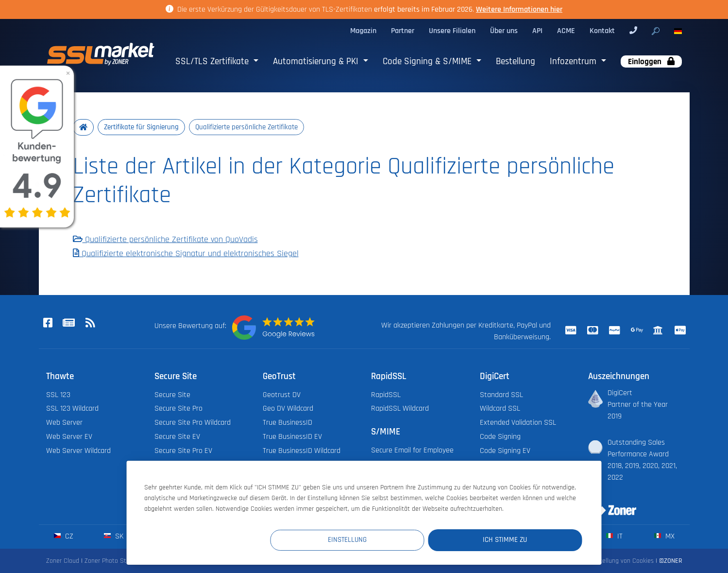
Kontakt (602, 31)
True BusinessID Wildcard (302, 451)
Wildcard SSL (500, 409)
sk (113, 536)
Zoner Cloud (63, 561)
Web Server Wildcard (78, 451)
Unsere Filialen (452, 31)
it (614, 536)
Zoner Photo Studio (111, 561)
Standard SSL (501, 395)
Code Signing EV (505, 451)
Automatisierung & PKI (317, 61)
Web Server (64, 423)
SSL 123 (58, 395)
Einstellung (404, 540)
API (537, 31)
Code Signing (500, 437)
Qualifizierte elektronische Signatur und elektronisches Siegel (186, 254)
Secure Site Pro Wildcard (193, 423)
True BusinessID (288, 423)
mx (664, 536)
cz (63, 536)
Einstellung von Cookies (621, 561)
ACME (566, 31)
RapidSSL (386, 395)
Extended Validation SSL (518, 423)
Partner (403, 31)
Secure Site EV (177, 437)
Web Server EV (69, 437)
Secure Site (172, 395)
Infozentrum (574, 61)
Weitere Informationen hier (519, 9)
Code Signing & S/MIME (428, 61)
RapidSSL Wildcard (400, 409)
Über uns (504, 31)
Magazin (363, 31)
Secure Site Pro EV (183, 451)
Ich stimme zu (524, 540)
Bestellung (516, 61)
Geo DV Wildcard (288, 409)
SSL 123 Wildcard (72, 409)
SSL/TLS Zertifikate (213, 61)
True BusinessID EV (292, 437)
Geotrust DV (282, 395)
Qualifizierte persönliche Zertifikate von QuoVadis (165, 240)
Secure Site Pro (178, 409)
